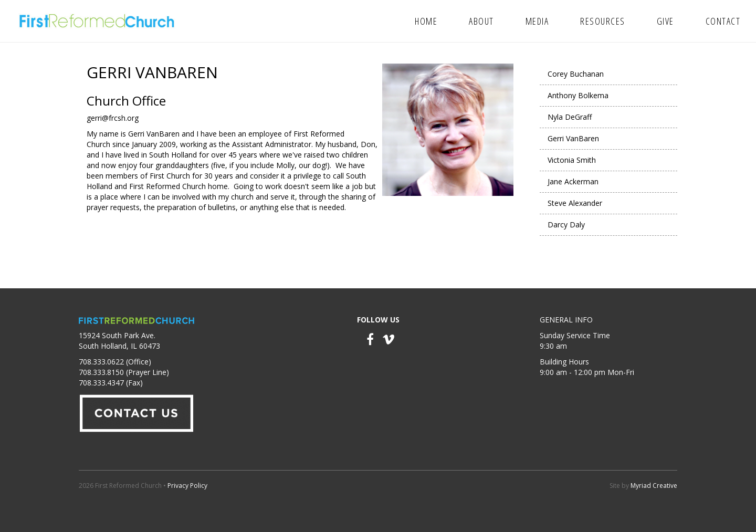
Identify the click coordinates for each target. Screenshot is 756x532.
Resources (603, 21)
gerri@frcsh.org (113, 118)
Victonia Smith (572, 160)
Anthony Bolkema (578, 95)
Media (537, 21)
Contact (723, 21)
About (481, 21)
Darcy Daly (566, 225)
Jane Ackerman (573, 181)
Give (665, 21)
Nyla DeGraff (570, 117)
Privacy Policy (187, 486)
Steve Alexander (575, 203)
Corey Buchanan (576, 74)
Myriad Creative (654, 486)
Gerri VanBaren (573, 138)
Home (426, 21)
